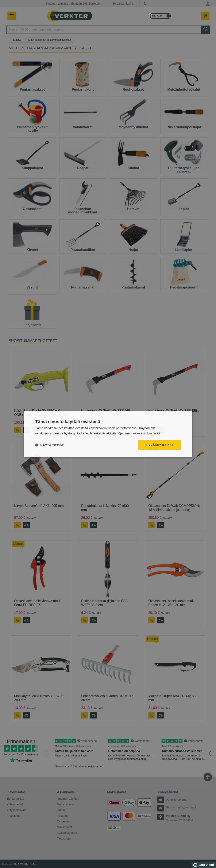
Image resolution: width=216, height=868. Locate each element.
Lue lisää (154, 433)
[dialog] (108, 434)
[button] (49, 445)
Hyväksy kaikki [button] (160, 445)
